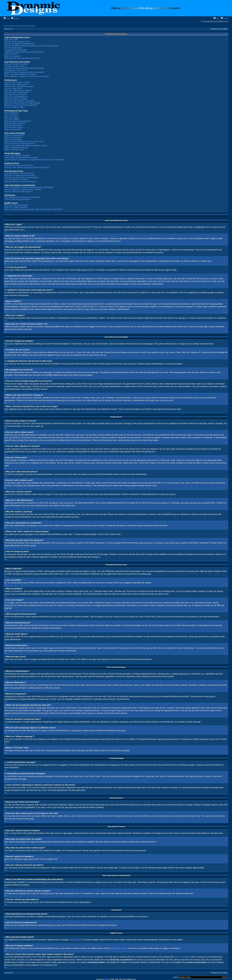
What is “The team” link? (14, 150)
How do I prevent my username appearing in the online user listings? (31, 46)
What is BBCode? (11, 113)
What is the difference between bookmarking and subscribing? (29, 187)
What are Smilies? (12, 117)
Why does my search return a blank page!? (21, 177)
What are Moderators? (13, 137)
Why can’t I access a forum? (16, 95)
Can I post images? (12, 119)
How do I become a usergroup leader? (20, 144)
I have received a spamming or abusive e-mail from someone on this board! (34, 160)
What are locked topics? (14, 127)
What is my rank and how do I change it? (20, 74)
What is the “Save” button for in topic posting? (22, 103)
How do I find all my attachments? (18, 199)
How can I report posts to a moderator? (20, 101)
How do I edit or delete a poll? (16, 93)
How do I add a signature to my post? (19, 86)
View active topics (29, 26)
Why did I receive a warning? (16, 99)
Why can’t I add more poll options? (18, 91)
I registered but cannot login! (16, 50)
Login (7, 18)
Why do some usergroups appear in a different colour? (26, 146)
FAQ (216, 18)
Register (15, 18)
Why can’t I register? (13, 56)
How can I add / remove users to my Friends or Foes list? (27, 168)
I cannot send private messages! (17, 156)
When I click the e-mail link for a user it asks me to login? (27, 76)
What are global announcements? (18, 121)
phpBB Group (75, 939)
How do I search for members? (17, 180)
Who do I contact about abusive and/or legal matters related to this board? (34, 209)
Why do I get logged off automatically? (19, 44)
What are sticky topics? (14, 125)
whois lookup (181, 957)
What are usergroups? (13, 139)
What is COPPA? (11, 54)
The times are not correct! (15, 66)
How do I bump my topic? (14, 107)
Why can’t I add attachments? (16, 97)
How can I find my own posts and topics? (20, 182)
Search (225, 18)
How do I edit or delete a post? (16, 84)
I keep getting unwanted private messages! (21, 158)
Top (6, 232)
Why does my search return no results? (20, 175)
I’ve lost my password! (13, 48)
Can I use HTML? (11, 115)
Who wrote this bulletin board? (16, 205)
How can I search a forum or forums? (19, 173)
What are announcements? (15, 123)
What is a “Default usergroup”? (16, 148)
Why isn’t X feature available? (16, 207)
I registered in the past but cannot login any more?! (24, 52)
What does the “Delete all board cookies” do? (22, 58)
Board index (9, 29)
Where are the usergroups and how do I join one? (24, 141)
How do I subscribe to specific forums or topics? (23, 189)
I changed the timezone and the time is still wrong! (24, 68)
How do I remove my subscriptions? (18, 192)
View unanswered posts (12, 26)
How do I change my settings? (16, 64)
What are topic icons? (13, 129)
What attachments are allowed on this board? (22, 197)
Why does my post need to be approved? (21, 105)
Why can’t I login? (11, 40)
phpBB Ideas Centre (118, 948)
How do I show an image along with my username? (24, 72)
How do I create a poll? (14, 88)
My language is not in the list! (16, 70)
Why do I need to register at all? (17, 42)
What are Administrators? (14, 135)
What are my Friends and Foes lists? (19, 165)
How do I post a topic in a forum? (17, 82)
